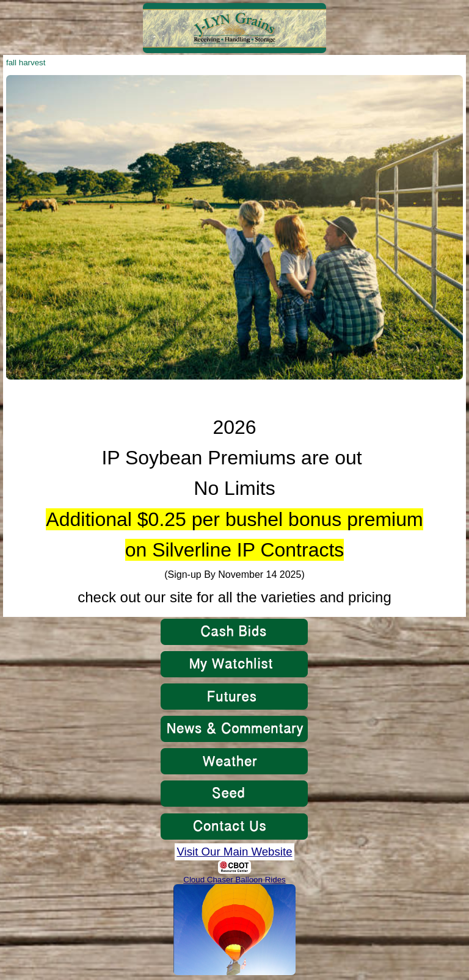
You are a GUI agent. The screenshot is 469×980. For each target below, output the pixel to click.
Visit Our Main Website (234, 852)
